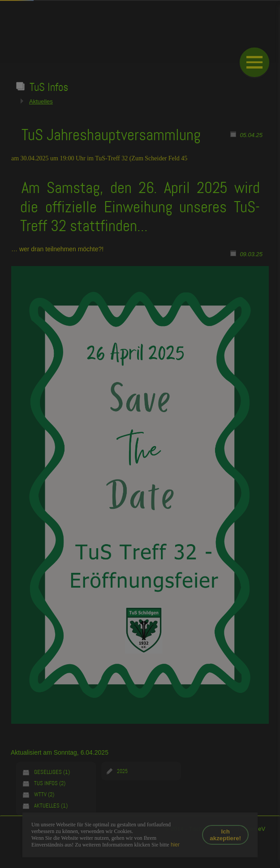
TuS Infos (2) (50, 783)
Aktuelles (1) (51, 806)
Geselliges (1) (52, 772)
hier (174, 845)
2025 (122, 771)
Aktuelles (41, 101)
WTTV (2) (44, 794)
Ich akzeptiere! (225, 835)
